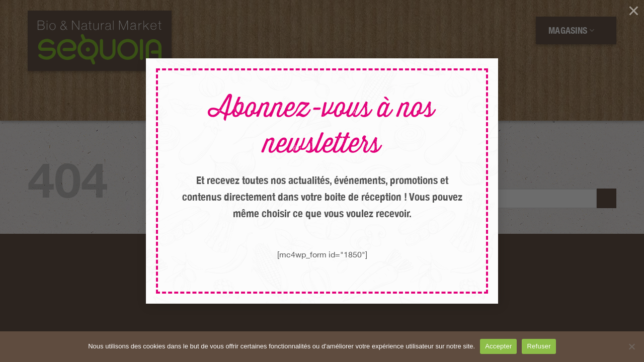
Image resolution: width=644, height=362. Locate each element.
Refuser (539, 346)
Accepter (498, 346)
